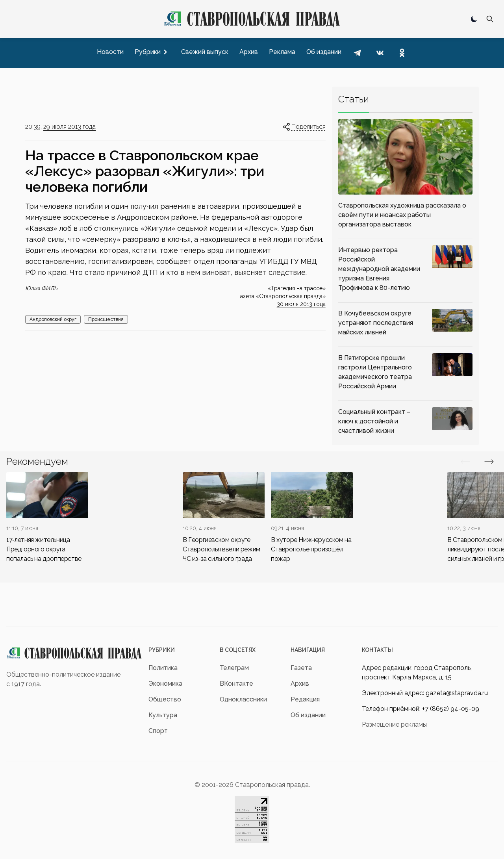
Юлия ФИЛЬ (41, 288)
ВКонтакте (236, 684)
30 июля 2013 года (301, 304)
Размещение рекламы (394, 724)
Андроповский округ (53, 319)
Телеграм (234, 668)
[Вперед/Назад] (465, 462)
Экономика (165, 684)
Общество (165, 699)
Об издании (308, 715)
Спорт (158, 731)
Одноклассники (243, 699)
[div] (47, 518)
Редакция (305, 699)
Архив (300, 684)
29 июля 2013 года (69, 127)
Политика (163, 668)
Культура (163, 715)
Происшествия (106, 319)
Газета (301, 668)
